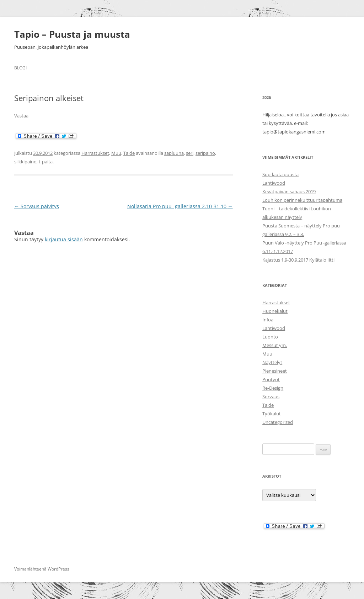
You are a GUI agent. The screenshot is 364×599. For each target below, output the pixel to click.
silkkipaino (25, 162)
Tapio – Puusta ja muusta (72, 34)
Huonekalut (275, 311)
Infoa (268, 320)
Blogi (20, 68)
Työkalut (272, 414)
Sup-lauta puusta (280, 174)
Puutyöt (271, 379)
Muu (116, 153)
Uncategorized (278, 422)
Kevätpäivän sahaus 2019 (289, 191)
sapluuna (174, 153)
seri (190, 153)
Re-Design (273, 388)
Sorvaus (271, 396)
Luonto (270, 337)
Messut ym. (275, 345)
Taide (129, 153)
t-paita (46, 162)
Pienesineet (275, 371)
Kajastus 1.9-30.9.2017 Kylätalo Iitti (298, 260)
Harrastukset (95, 153)
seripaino (205, 153)
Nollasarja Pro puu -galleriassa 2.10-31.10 (180, 206)
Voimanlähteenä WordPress (42, 569)
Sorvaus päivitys (37, 206)
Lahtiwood (274, 183)
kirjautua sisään (64, 239)
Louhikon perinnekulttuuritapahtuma (302, 200)
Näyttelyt (272, 362)
